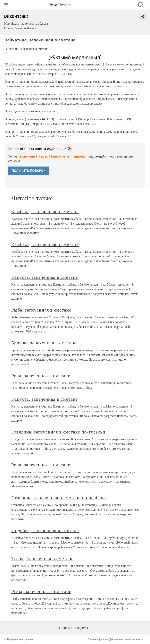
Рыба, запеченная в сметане (41, 310)
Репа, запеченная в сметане (41, 376)
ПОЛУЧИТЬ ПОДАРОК (29, 171)
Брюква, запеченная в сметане (44, 343)
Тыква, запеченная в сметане (42, 559)
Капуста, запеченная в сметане (45, 277)
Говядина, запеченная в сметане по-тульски (58, 432)
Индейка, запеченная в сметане (45, 530)
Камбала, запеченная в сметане (45, 211)
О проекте (65, 628)
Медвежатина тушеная (20, 639)
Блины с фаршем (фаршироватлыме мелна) (114, 639)
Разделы (81, 628)
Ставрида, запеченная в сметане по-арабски (59, 498)
